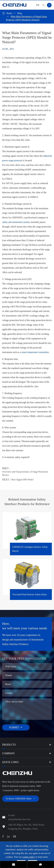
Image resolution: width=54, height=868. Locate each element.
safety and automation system (16, 222)
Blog (20, 13)
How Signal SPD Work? (22, 480)
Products (9, 745)
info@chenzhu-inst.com (19, 819)
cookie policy (29, 857)
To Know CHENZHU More (21, 799)
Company (8, 753)
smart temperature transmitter (35, 352)
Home (9, 13)
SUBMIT (16, 727)
